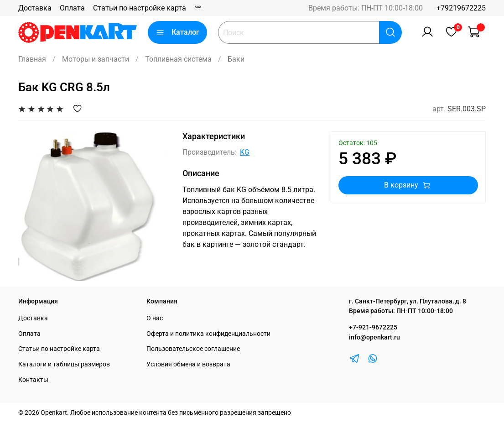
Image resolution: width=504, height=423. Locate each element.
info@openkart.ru (374, 337)
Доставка (35, 8)
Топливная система (178, 59)
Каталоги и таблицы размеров (64, 364)
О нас (155, 318)
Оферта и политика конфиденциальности (208, 334)
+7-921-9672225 (373, 327)
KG (245, 152)
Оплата (72, 8)
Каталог (177, 32)
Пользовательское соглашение (193, 349)
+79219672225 (461, 8)
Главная (32, 59)
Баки (236, 59)
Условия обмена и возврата (188, 364)
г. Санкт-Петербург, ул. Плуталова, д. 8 (408, 301)
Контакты (33, 380)
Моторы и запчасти (96, 59)
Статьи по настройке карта (140, 8)
